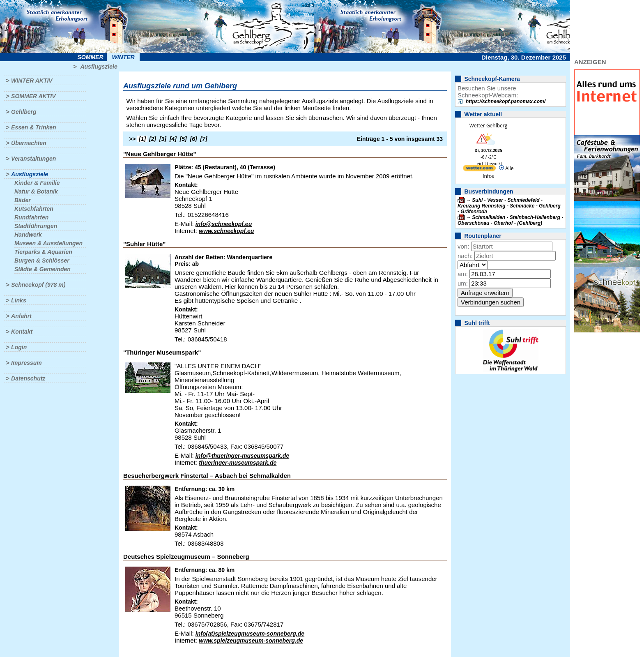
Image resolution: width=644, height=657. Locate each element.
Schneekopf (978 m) (38, 285)
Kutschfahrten (34, 209)
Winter (123, 57)
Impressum (26, 363)
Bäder (23, 200)
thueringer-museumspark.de (238, 463)
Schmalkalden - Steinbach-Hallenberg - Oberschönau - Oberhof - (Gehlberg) (510, 220)
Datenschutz (28, 378)
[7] (204, 139)
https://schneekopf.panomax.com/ (506, 101)
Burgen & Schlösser (42, 260)
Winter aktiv (32, 81)
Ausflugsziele (99, 67)
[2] (153, 139)
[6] (194, 139)
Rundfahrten (31, 217)
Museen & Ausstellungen (48, 243)
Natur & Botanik (36, 191)
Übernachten (29, 143)
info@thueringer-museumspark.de (242, 456)
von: (463, 246)
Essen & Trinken (33, 127)
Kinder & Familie (37, 183)
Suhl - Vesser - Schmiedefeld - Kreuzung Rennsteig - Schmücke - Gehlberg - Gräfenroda (509, 206)
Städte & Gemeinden (43, 269)
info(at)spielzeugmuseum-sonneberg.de (250, 634)
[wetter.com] (479, 169)
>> (132, 139)
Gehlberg (24, 112)
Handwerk (28, 235)
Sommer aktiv (33, 96)
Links (19, 300)
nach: (465, 256)
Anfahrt (21, 316)
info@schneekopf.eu (224, 224)
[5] (183, 139)
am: (463, 274)
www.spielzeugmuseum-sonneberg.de (251, 641)
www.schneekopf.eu (226, 231)
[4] (173, 139)
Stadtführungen (36, 226)
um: (463, 283)
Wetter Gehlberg (488, 126)
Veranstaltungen (33, 159)
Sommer (91, 57)
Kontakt (22, 332)
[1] (142, 139)
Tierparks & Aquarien (43, 252)
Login (19, 347)
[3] (163, 139)
